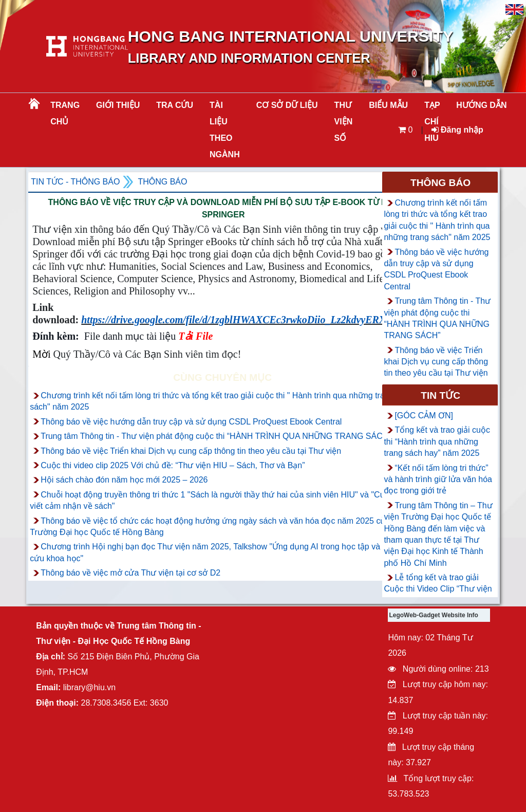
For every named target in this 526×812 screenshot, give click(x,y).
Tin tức (440, 395)
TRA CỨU (175, 105)
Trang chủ (65, 113)
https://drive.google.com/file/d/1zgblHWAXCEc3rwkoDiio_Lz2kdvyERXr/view (246, 320)
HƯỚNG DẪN (481, 105)
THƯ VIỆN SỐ (344, 122)
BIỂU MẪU (388, 105)
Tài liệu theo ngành (225, 130)
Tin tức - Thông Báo (75, 182)
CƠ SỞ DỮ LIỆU (287, 105)
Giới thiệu (118, 105)
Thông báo (162, 182)
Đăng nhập (457, 130)
